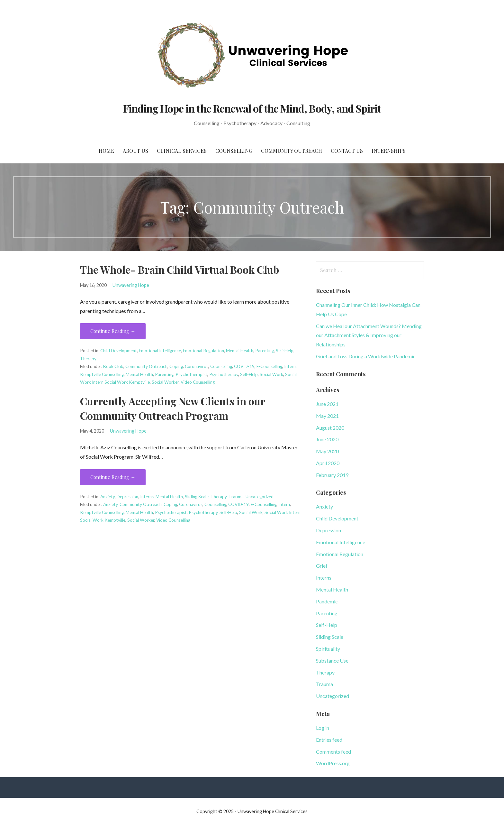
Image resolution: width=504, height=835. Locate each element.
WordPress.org (333, 763)
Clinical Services (182, 151)
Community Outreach (292, 151)
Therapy (88, 359)
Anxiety (108, 497)
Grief (322, 566)
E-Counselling (269, 366)
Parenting (265, 351)
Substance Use (332, 661)
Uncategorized (260, 497)
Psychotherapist (191, 374)
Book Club (113, 366)
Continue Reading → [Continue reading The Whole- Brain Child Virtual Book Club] (113, 331)
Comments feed (333, 752)
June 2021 (327, 404)
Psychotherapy (224, 374)
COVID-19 (244, 366)
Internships (389, 151)
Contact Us (347, 151)
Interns (147, 497)
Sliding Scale (197, 497)
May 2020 (327, 451)
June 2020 (327, 439)
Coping (176, 366)
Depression (127, 497)
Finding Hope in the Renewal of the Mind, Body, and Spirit (252, 108)
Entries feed (329, 740)
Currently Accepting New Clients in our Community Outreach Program (172, 408)
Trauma (236, 497)
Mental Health (240, 351)
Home (106, 151)
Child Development (119, 351)
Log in (323, 728)
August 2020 (330, 428)
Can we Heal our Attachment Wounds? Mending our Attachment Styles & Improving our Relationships (369, 335)
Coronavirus (197, 366)
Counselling (234, 151)
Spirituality (328, 649)
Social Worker (165, 382)
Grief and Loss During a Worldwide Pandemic (366, 356)
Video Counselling (198, 382)
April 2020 (328, 463)
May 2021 (327, 416)
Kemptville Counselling (102, 374)
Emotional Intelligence (160, 351)
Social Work (271, 374)
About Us (135, 151)
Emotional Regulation (203, 351)
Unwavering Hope (131, 285)
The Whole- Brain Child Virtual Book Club (180, 269)
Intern (290, 366)
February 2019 (332, 475)
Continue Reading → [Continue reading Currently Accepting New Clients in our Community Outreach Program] (113, 477)
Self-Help (285, 351)
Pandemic (327, 601)
